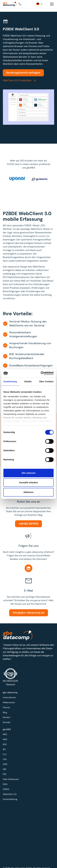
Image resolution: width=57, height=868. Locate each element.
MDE (6, 740)
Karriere (7, 717)
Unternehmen (10, 698)
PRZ (5, 774)
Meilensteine (10, 703)
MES (6, 735)
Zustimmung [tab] (10, 381)
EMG (6, 784)
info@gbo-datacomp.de (29, 613)
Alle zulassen (28, 473)
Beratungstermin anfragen (23, 73)
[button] (25, 4)
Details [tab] (28, 381)
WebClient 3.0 (10, 793)
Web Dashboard (11, 779)
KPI (5, 750)
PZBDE (7, 788)
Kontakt (7, 722)
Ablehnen (28, 492)
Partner (7, 707)
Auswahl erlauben (28, 482)
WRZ (6, 764)
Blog (6, 712)
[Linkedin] (28, 568)
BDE (6, 745)
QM (5, 769)
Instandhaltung (11, 798)
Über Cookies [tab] (46, 381)
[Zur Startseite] (10, 4)
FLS (5, 755)
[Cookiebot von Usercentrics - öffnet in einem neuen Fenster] (41, 373)
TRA (6, 759)
